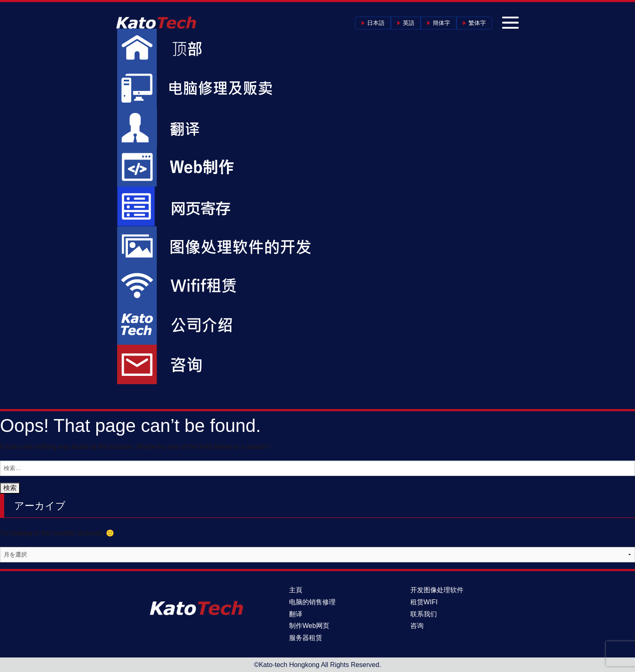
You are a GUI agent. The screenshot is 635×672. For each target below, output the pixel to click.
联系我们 (424, 614)
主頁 (296, 590)
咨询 (417, 626)
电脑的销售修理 (312, 602)
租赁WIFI (424, 602)
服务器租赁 (306, 638)
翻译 (296, 614)
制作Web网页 (309, 626)
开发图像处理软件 (437, 590)
